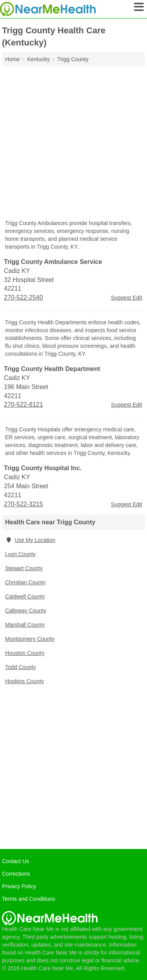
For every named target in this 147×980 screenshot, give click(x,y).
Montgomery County (30, 639)
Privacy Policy (19, 886)
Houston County (25, 653)
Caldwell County (25, 596)
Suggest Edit (126, 298)
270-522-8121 (24, 405)
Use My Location (30, 540)
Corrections (16, 874)
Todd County (21, 667)
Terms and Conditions (28, 899)
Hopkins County (24, 681)
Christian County (25, 582)
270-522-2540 (24, 297)
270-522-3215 (24, 504)
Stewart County (24, 568)
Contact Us (15, 861)
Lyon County (20, 554)
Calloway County (26, 611)
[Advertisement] (73, 144)
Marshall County (25, 625)
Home (12, 59)
